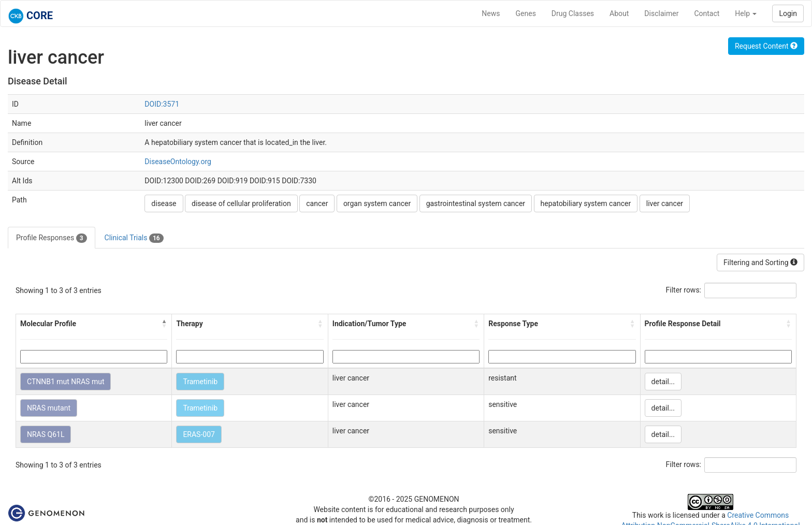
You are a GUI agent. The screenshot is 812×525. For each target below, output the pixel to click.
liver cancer (665, 203)
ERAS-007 (199, 434)
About (619, 13)
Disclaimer (661, 13)
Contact (707, 13)
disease (164, 203)
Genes (526, 13)
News (491, 13)
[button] (164, 324)
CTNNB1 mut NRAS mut (66, 382)
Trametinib (200, 382)
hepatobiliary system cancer (586, 203)
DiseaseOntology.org (178, 162)
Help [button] (746, 13)
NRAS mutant (49, 408)
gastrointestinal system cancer (476, 203)
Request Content (766, 46)
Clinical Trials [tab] (134, 238)
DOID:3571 (162, 104)
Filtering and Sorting (760, 262)
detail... (663, 382)
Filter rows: (684, 290)
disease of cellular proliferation (241, 203)
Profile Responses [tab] (52, 238)
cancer (317, 203)
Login (788, 13)
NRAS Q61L (46, 434)
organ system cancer (377, 203)
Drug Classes (573, 13)
